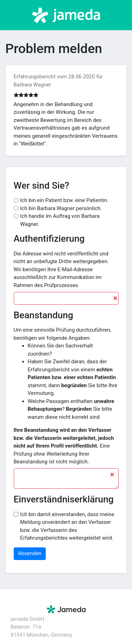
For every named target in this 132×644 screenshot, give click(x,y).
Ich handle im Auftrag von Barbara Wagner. (60, 220)
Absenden (30, 553)
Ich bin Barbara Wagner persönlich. (61, 208)
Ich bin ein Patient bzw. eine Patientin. (64, 200)
